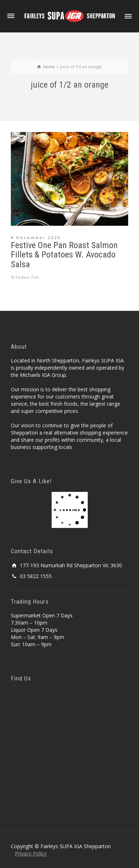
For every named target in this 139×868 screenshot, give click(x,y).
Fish (35, 277)
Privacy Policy (31, 853)
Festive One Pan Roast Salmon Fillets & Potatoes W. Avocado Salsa (64, 255)
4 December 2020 (36, 237)
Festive (22, 277)
